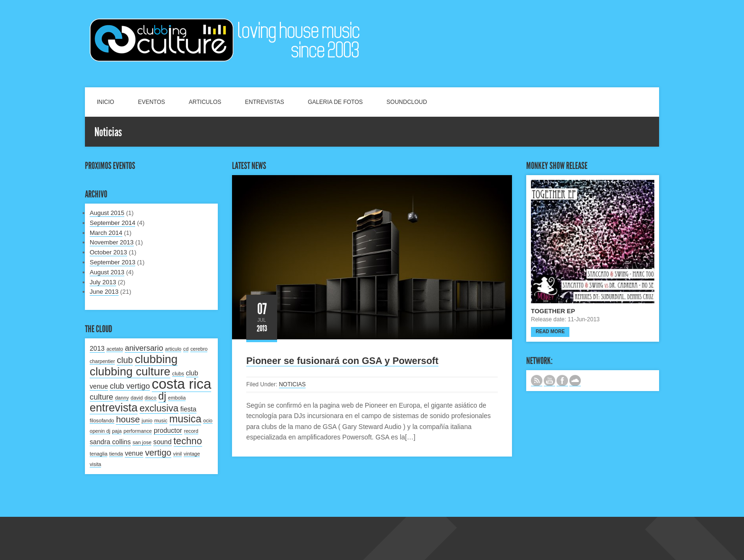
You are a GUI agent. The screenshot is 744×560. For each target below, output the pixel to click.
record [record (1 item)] (191, 431)
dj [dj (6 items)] (163, 396)
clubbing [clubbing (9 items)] (156, 359)
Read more (550, 331)
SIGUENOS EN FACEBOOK (562, 381)
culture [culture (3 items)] (102, 397)
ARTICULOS (205, 102)
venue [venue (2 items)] (134, 453)
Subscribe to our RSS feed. (537, 381)
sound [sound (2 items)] (163, 442)
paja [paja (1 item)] (117, 431)
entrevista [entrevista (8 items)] (114, 408)
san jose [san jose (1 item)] (142, 442)
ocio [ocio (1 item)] (208, 420)
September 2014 (112, 223)
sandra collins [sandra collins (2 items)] (110, 442)
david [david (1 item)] (136, 398)
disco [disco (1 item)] (151, 398)
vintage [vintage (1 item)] (192, 454)
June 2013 (104, 292)
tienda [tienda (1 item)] (116, 454)
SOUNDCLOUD (407, 102)
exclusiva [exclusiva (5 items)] (159, 408)
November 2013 (112, 242)
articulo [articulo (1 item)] (173, 349)
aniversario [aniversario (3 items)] (144, 348)
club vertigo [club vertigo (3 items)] (130, 386)
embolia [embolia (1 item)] (177, 398)
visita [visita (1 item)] (95, 464)
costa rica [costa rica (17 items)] (182, 384)
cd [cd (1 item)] (186, 349)
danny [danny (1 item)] (122, 398)
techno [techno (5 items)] (188, 441)
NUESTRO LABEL (575, 381)
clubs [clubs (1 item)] (178, 373)
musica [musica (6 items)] (186, 419)
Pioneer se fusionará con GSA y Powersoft (342, 361)
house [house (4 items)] (128, 419)
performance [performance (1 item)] (138, 431)
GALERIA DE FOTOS (335, 102)
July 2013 (103, 282)
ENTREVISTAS (264, 102)
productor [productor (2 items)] (168, 430)
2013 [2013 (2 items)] (97, 348)
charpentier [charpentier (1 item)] (102, 361)
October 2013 (108, 252)
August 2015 (107, 213)
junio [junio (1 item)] (147, 420)
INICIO (106, 102)
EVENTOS (152, 102)
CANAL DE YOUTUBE (549, 381)
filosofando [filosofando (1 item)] (102, 420)
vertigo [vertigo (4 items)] (158, 453)
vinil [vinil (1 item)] (177, 454)
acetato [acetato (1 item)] (115, 349)
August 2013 (107, 272)
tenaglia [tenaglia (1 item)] (98, 454)
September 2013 (112, 262)
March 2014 (106, 233)
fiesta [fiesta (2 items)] (188, 409)
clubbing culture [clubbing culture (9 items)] (130, 371)
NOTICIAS (293, 384)
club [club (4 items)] (125, 360)
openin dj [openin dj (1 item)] (100, 431)
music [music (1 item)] (161, 420)
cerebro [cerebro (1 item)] (199, 349)
